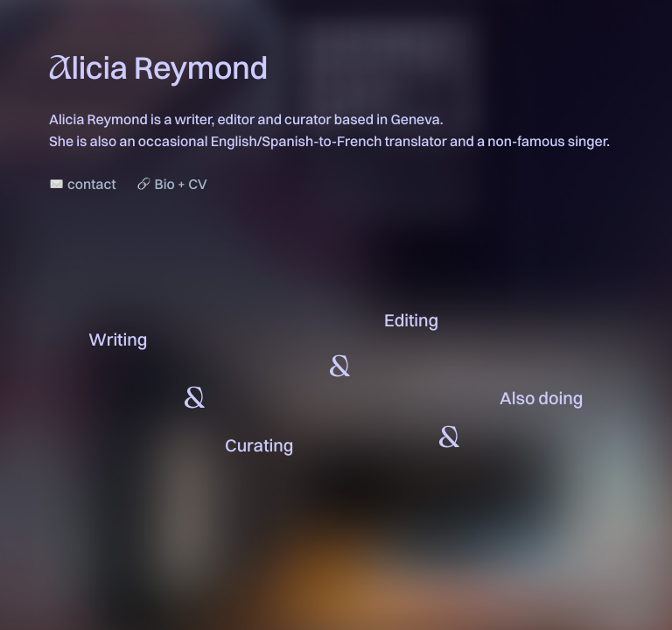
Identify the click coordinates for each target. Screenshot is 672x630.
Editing (411, 320)
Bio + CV (181, 184)
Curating (259, 445)
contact (91, 184)
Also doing (541, 398)
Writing (118, 339)
